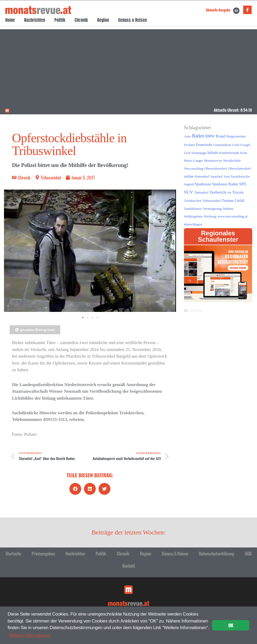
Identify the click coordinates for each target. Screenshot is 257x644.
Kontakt (128, 566)
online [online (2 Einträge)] (189, 176)
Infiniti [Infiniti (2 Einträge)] (213, 153)
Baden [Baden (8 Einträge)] (198, 136)
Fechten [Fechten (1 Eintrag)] (189, 145)
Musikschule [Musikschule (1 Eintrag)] (232, 160)
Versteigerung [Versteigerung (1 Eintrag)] (212, 209)
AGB (248, 553)
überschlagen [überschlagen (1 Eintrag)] (193, 224)
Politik (60, 20)
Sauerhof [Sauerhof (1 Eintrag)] (217, 176)
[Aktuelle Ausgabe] (236, 11)
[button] (75, 489)
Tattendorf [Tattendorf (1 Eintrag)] (201, 192)
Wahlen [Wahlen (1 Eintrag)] (228, 209)
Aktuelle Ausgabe (218, 10)
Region (103, 20)
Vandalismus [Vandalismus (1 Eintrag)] (193, 209)
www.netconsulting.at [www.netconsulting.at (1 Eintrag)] (232, 216)
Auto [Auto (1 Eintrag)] (187, 136)
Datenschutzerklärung (216, 553)
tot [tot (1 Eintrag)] (229, 192)
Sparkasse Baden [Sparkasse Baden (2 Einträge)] (225, 184)
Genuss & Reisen (132, 20)
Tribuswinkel (51, 177)
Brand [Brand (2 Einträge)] (220, 136)
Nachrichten (35, 20)
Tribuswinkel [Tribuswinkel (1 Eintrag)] (211, 201)
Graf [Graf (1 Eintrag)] (187, 153)
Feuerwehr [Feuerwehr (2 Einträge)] (204, 145)
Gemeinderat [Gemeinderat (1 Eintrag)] (222, 145)
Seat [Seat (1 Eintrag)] (227, 176)
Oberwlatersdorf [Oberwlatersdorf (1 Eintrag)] (239, 168)
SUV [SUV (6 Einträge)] (189, 192)
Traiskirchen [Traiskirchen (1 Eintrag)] (193, 201)
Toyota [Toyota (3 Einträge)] (238, 192)
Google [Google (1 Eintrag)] (245, 145)
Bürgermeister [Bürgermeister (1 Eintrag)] (236, 136)
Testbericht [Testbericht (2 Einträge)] (218, 192)
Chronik (81, 20)
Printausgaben (43, 553)
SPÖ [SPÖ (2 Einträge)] (243, 184)
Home (10, 20)
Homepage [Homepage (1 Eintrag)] (199, 153)
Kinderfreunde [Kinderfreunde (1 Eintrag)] (229, 153)
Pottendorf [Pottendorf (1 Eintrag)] (202, 176)
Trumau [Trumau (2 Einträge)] (228, 200)
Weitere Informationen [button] (30, 635)
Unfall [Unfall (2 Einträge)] (240, 200)
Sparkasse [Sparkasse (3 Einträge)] (203, 184)
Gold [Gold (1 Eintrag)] (236, 145)
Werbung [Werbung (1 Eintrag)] (210, 216)
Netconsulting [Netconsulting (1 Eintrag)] (194, 168)
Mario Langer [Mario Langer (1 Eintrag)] (194, 160)
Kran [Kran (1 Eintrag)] (244, 153)
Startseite (13, 553)
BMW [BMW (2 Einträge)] (210, 136)
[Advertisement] (129, 66)
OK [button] (231, 625)
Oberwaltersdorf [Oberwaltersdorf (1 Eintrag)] (216, 168)
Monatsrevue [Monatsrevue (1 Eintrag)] (213, 160)
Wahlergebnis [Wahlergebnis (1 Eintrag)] (193, 216)
